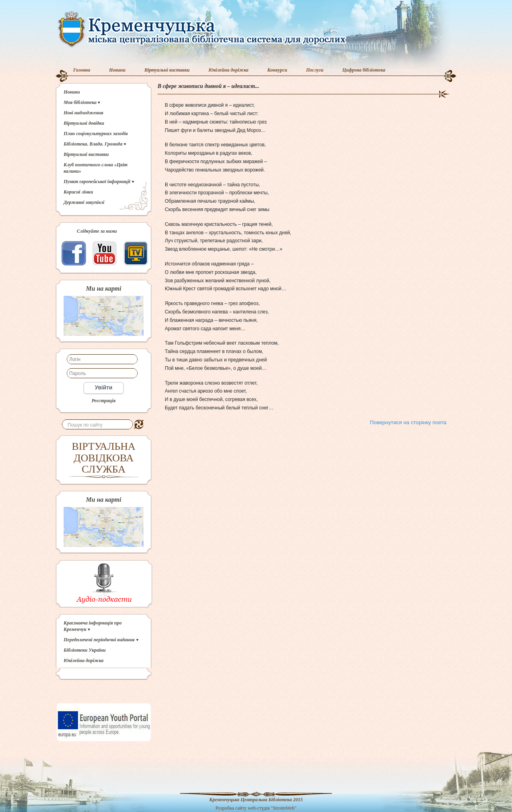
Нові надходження (83, 113)
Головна (82, 70)
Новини (117, 70)
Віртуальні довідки (84, 123)
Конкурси (277, 70)
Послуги (315, 70)
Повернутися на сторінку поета (408, 422)
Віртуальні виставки (167, 70)
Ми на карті (104, 289)
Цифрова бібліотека (364, 70)
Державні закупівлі (84, 202)
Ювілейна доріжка (228, 70)
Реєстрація (104, 401)
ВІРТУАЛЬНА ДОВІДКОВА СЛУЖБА (104, 458)
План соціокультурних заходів (96, 134)
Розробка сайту (231, 808)
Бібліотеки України (85, 650)
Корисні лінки (78, 192)
